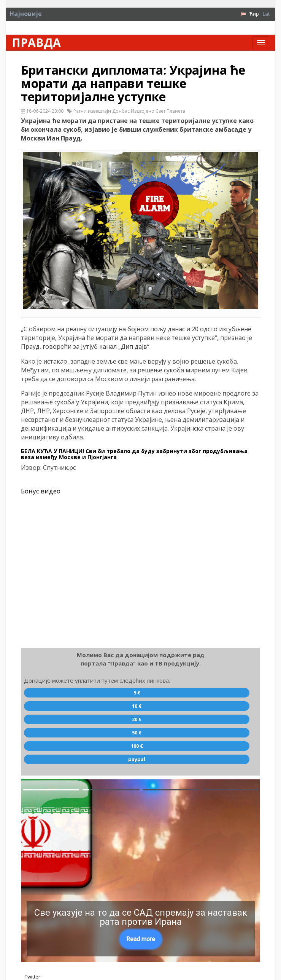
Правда (36, 43)
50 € (137, 733)
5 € (137, 693)
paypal (137, 759)
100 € (137, 746)
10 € (137, 706)
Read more (141, 939)
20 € (137, 719)
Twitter (33, 977)
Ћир (254, 14)
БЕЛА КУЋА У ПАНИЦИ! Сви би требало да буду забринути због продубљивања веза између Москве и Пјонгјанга (134, 454)
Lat (266, 14)
